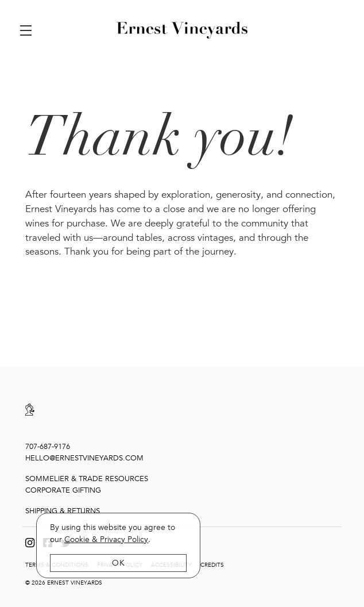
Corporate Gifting (63, 490)
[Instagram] (30, 542)
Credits (212, 564)
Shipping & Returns (63, 510)
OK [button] (118, 563)
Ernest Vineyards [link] (182, 30)
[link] (106, 539)
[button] (29, 30)
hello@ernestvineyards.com (84, 458)
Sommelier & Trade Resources (87, 478)
